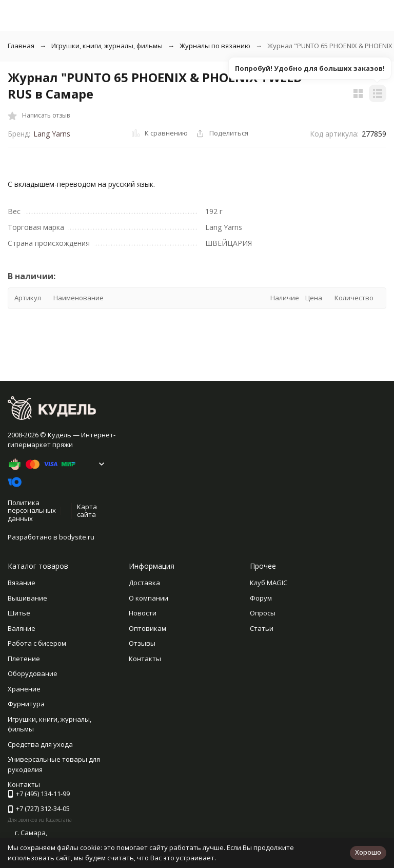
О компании (149, 598)
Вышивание (27, 598)
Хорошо (368, 852)
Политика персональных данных (32, 510)
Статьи (262, 628)
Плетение (24, 659)
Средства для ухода (40, 744)
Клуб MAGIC (269, 583)
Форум (261, 598)
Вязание (22, 583)
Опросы (263, 613)
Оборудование (33, 673)
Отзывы (142, 643)
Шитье (19, 613)
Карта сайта (87, 511)
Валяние (22, 628)
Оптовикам (147, 628)
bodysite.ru (77, 537)
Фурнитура (26, 704)
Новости (143, 613)
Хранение (24, 689)
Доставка (144, 583)
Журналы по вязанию (215, 46)
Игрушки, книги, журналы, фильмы (107, 46)
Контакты (145, 659)
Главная (21, 46)
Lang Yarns (52, 134)
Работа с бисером (37, 643)
